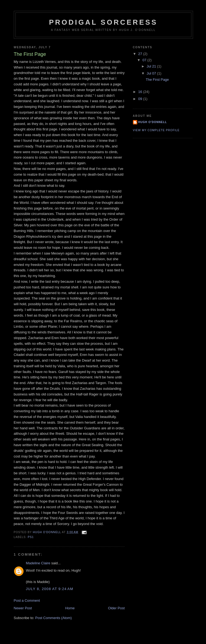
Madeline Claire (38, 563)
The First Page (157, 80)
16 (141, 92)
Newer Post (23, 608)
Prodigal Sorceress (103, 22)
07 (145, 60)
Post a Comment (27, 600)
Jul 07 (152, 73)
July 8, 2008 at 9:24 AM (50, 589)
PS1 (31, 537)
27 (141, 54)
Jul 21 (152, 66)
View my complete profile (156, 130)
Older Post (116, 608)
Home (70, 608)
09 (141, 99)
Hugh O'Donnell (153, 122)
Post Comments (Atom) (53, 618)
